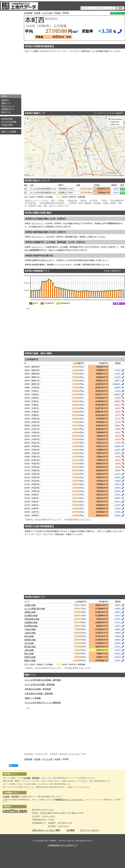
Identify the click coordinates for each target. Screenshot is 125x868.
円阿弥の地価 (30, 657)
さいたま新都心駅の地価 (35, 609)
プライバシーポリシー (90, 830)
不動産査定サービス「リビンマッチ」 (69, 800)
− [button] (28, 123)
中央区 (58, 13)
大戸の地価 (29, 643)
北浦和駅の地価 (31, 623)
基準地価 (36, 778)
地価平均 (5, 100)
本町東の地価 (30, 640)
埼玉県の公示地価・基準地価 (38, 689)
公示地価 (27, 778)
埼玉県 (37, 13)
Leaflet (101, 175)
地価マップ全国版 (9, 132)
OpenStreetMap (111, 175)
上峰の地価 (29, 650)
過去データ (6, 112)
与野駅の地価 (30, 612)
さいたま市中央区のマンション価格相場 (43, 703)
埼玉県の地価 (7, 119)
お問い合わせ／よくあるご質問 (46, 830)
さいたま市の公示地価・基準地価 (40, 685)
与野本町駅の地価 (32, 619)
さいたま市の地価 (9, 122)
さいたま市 (47, 13)
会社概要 (70, 830)
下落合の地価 (30, 629)
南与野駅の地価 (31, 626)
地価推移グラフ (8, 109)
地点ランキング (8, 106)
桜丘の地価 (29, 654)
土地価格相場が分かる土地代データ (62, 845)
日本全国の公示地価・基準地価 (39, 694)
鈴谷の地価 (29, 636)
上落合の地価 (30, 633)
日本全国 (28, 13)
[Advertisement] (11, 52)
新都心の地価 (30, 661)
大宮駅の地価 (30, 605)
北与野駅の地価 (31, 616)
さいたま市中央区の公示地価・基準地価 (43, 680)
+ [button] (28, 119)
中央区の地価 (7, 125)
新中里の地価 (30, 647)
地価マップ (6, 103)
